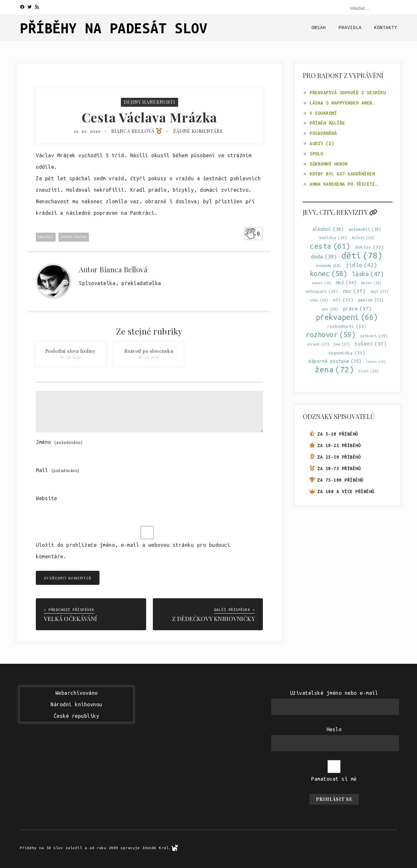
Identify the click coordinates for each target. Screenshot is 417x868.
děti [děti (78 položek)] (362, 256)
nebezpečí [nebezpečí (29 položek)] (322, 291)
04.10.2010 (71, 357)
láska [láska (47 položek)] (368, 274)
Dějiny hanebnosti (149, 102)
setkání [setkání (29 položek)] (374, 336)
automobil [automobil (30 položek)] (365, 229)
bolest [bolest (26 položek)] (363, 238)
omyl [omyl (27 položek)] (379, 292)
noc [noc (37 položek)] (354, 291)
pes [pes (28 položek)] (330, 309)
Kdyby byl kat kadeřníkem (342, 174)
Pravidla (350, 27)
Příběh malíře (327, 123)
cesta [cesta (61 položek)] (330, 246)
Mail (58, 470)
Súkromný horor (329, 164)
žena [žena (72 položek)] (334, 370)
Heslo (334, 729)
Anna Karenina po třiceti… (344, 184)
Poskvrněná (323, 133)
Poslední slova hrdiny (71, 351)
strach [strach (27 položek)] (318, 344)
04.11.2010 (149, 357)
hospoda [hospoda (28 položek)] (329, 266)
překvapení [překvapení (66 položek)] (347, 317)
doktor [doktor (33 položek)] (369, 247)
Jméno (59, 442)
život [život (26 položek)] (369, 371)
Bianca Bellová (137, 131)
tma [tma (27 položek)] (342, 344)
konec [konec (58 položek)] (329, 274)
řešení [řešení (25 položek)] (376, 362)
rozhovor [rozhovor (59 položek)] (330, 334)
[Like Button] (250, 234)
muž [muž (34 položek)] (346, 283)
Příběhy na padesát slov (114, 28)
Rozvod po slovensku (149, 351)
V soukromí (323, 113)
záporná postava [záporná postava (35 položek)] (335, 361)
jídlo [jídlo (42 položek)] (361, 265)
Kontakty (386, 27)
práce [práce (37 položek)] (357, 309)
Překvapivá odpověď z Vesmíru (348, 93)
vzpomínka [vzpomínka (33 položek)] (347, 353)
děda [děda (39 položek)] (324, 257)
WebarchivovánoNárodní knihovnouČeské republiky (76, 704)
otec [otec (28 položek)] (319, 300)
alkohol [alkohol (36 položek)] (328, 229)
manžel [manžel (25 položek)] (322, 283)
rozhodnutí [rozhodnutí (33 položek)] (347, 326)
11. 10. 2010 (87, 131)
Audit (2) (322, 143)
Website (47, 498)
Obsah (319, 27)
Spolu (316, 154)
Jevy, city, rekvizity (340, 212)
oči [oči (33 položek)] (343, 300)
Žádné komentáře (198, 131)
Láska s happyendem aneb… (342, 103)
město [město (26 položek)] (372, 283)
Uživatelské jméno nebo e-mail (334, 693)
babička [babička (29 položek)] (334, 238)
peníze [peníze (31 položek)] (371, 300)
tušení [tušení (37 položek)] (371, 344)
